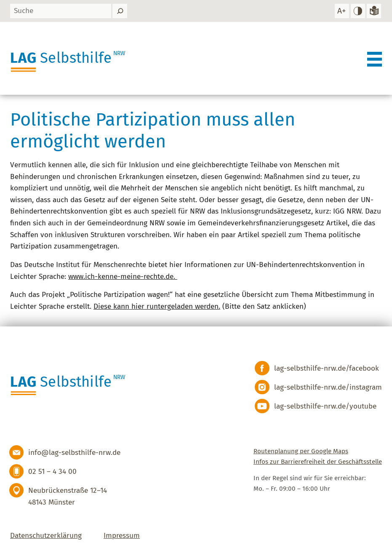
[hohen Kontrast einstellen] (358, 11)
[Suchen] (120, 11)
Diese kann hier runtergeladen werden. (157, 306)
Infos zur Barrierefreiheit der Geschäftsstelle (318, 462)
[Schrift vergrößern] (342, 11)
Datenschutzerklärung (46, 536)
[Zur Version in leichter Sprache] (374, 11)
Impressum (122, 536)
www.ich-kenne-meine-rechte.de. (123, 277)
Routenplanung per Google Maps (301, 451)
